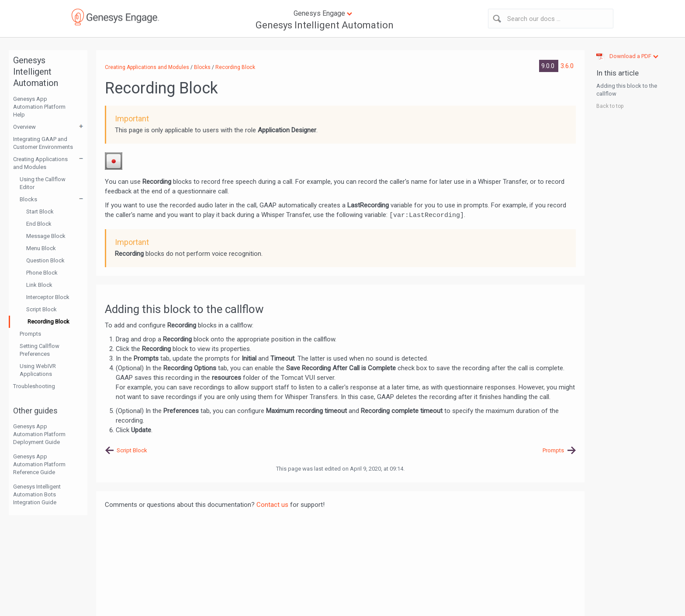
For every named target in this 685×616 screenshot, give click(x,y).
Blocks (28, 199)
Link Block (39, 285)
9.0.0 (549, 66)
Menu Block (41, 248)
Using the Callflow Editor (43, 183)
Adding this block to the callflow (627, 90)
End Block (39, 224)
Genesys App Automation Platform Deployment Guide (39, 434)
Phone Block (42, 273)
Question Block (45, 260)
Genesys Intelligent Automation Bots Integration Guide (37, 494)
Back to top (610, 106)
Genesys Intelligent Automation (325, 25)
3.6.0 (567, 66)
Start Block (40, 212)
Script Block (42, 309)
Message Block (46, 236)
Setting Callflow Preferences (40, 350)
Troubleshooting (34, 386)
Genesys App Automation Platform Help (39, 107)
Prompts (30, 334)
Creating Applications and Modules (40, 163)
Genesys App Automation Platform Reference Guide (39, 464)
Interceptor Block (48, 297)
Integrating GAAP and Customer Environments (43, 143)
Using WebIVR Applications (38, 370)
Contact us (272, 505)
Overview (24, 127)
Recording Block (48, 322)
